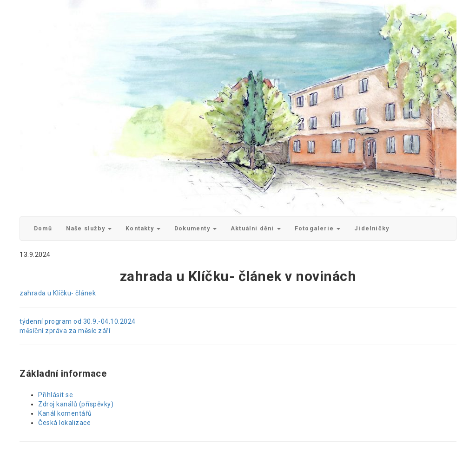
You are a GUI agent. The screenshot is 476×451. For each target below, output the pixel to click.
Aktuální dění (256, 228)
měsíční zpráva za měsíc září (65, 331)
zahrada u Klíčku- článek (58, 293)
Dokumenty (195, 228)
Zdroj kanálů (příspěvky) (76, 404)
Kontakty (143, 228)
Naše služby (89, 228)
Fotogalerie (317, 228)
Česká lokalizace (64, 423)
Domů (43, 228)
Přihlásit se (56, 395)
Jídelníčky (372, 228)
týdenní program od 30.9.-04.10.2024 (78, 321)
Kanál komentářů (65, 413)
